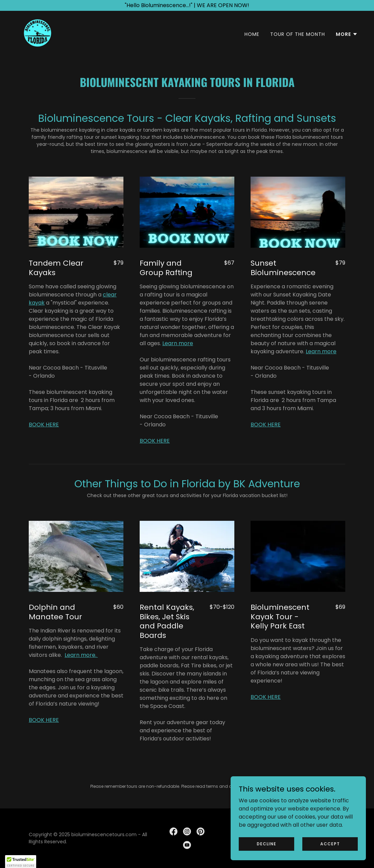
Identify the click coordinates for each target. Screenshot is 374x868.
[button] (347, 34)
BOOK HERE (44, 425)
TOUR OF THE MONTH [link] (298, 34)
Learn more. (81, 655)
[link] (38, 33)
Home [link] (252, 34)
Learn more (178, 343)
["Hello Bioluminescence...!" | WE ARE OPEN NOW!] (187, 5)
